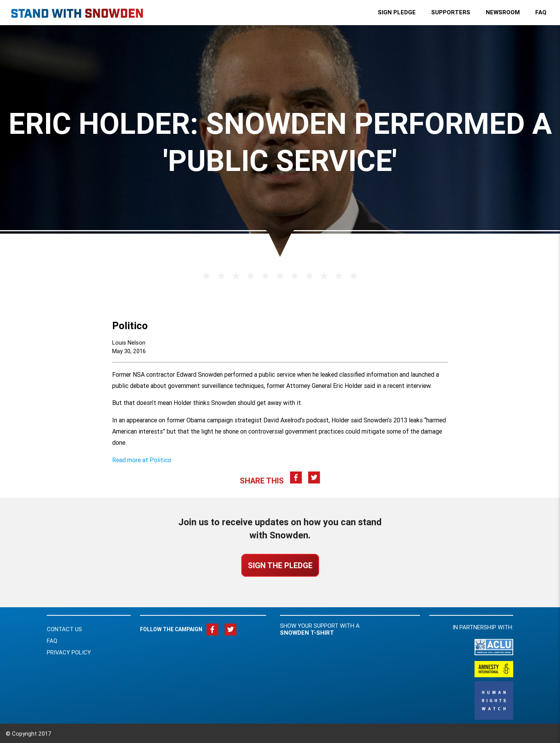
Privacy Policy (69, 652)
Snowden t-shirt (307, 633)
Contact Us (64, 629)
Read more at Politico (142, 460)
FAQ (52, 641)
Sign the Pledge (280, 565)
